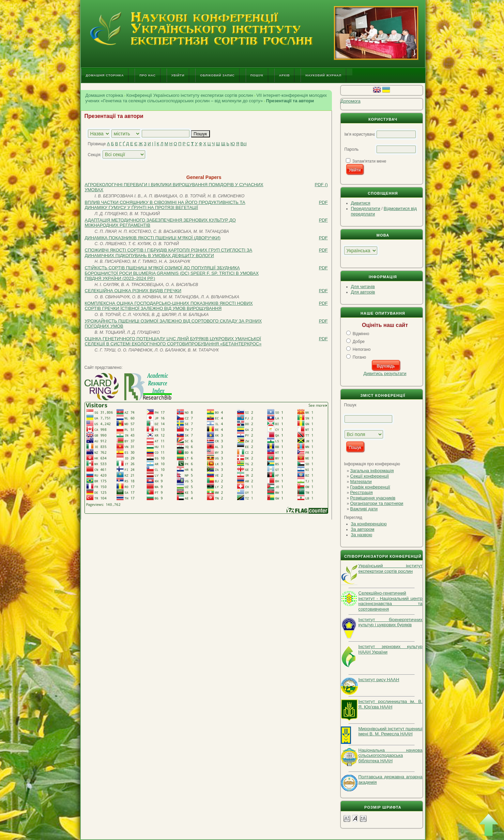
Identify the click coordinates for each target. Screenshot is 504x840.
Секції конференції (370, 476)
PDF (323, 202)
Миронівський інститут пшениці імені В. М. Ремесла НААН (391, 731)
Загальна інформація (372, 471)
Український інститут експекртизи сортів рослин (391, 568)
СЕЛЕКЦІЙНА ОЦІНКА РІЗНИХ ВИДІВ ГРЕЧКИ (133, 291)
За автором (363, 529)
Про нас (147, 75)
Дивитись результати (385, 373)
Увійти (178, 75)
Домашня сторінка (105, 75)
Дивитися (361, 203)
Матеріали (361, 482)
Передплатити (366, 208)
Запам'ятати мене (369, 161)
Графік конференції (370, 487)
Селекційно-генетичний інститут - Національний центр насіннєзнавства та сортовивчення (391, 601)
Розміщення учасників (373, 498)
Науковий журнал (323, 75)
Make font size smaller (347, 818)
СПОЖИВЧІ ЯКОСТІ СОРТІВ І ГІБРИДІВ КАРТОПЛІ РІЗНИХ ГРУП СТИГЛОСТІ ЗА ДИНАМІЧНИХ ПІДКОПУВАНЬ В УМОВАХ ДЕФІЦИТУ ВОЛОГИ (169, 253)
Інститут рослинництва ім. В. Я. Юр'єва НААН (391, 704)
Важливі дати (364, 509)
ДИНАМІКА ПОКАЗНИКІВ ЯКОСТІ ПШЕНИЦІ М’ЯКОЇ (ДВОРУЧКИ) (153, 238)
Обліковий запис (217, 75)
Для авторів (363, 292)
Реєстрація (362, 492)
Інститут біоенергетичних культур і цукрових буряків (391, 622)
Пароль (352, 149)
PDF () (321, 185)
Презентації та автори (290, 101)
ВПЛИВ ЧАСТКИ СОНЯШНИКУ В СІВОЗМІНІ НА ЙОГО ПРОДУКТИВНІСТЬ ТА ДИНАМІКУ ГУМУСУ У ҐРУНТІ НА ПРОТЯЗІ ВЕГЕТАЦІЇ (165, 205)
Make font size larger (363, 818)
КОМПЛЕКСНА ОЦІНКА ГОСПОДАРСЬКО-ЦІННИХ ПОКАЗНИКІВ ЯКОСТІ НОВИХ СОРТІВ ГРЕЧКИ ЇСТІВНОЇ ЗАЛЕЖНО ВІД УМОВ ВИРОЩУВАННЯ (169, 306)
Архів (285, 75)
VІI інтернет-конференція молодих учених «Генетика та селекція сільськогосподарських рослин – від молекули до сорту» (206, 98)
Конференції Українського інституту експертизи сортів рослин (190, 95)
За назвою (362, 535)
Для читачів (363, 287)
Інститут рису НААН (379, 680)
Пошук (257, 75)
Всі (244, 144)
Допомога (351, 101)
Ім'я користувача (360, 134)
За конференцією (369, 524)
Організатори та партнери (377, 503)
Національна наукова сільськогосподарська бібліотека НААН (391, 755)
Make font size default (355, 818)
